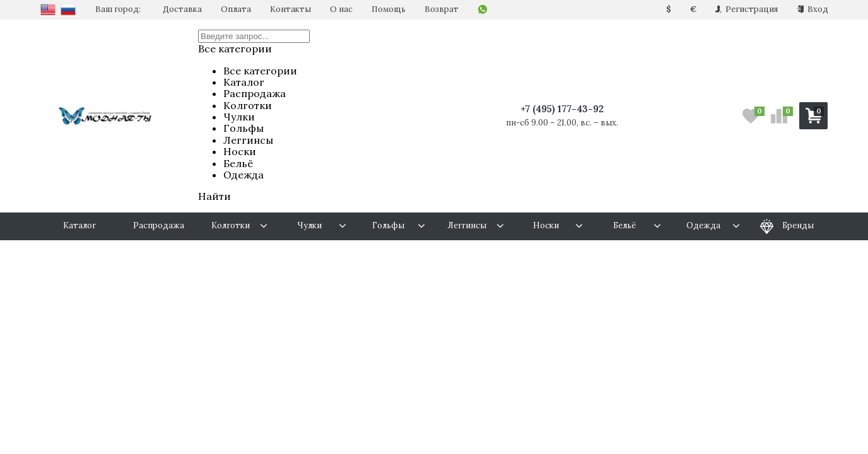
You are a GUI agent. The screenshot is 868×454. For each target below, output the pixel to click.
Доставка (182, 9)
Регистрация (747, 9)
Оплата (236, 9)
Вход (812, 9)
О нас (341, 9)
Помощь (389, 9)
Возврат (442, 9)
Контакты (290, 9)
